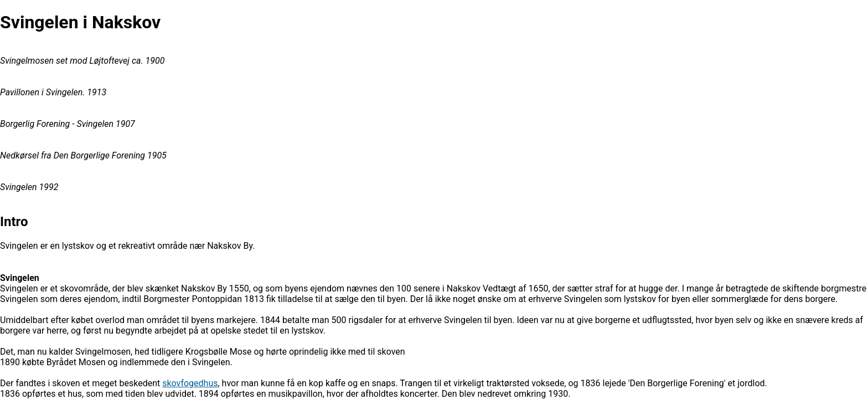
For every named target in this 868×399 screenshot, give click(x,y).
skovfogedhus (190, 383)
